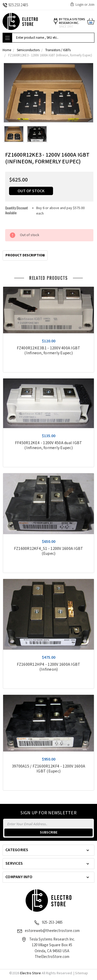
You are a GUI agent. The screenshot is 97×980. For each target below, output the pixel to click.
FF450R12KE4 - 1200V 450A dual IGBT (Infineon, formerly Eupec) (49, 445)
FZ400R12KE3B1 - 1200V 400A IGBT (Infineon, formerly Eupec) (49, 351)
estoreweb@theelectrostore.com (52, 931)
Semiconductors (28, 50)
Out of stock (31, 191)
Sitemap (81, 973)
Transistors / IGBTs (58, 50)
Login (80, 5)
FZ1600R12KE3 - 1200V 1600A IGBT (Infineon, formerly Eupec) (50, 55)
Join (91, 5)
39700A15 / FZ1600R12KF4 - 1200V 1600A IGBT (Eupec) (48, 769)
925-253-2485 (52, 922)
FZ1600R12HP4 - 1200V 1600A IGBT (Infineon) (49, 667)
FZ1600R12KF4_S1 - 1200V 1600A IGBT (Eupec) (49, 551)
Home (7, 50)
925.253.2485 (15, 5)
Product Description (25, 255)
